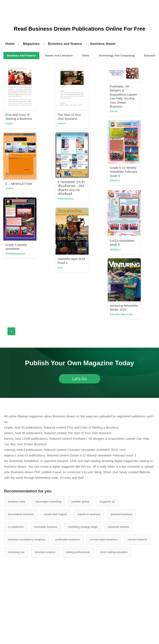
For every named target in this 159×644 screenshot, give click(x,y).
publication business (68, 539)
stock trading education (114, 552)
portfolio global (80, 502)
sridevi (9, 188)
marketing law (16, 552)
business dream (103, 44)
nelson (61, 123)
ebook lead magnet (56, 514)
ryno (60, 268)
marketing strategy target (83, 527)
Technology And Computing (117, 56)
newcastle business (46, 527)
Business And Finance (21, 56)
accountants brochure (21, 514)
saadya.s (115, 249)
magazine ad (107, 502)
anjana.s (115, 180)
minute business (137, 539)
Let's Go (79, 379)
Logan (9, 123)
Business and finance (65, 44)
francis (114, 111)
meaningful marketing (48, 502)
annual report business (104, 539)
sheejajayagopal (15, 253)
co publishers (16, 527)
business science (45, 552)
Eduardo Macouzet (121, 314)
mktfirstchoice (66, 199)
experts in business (89, 514)
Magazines (31, 44)
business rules (16, 502)
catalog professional (78, 552)
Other (86, 56)
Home (10, 44)
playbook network (119, 527)
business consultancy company (26, 539)
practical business (121, 514)
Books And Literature (59, 56)
